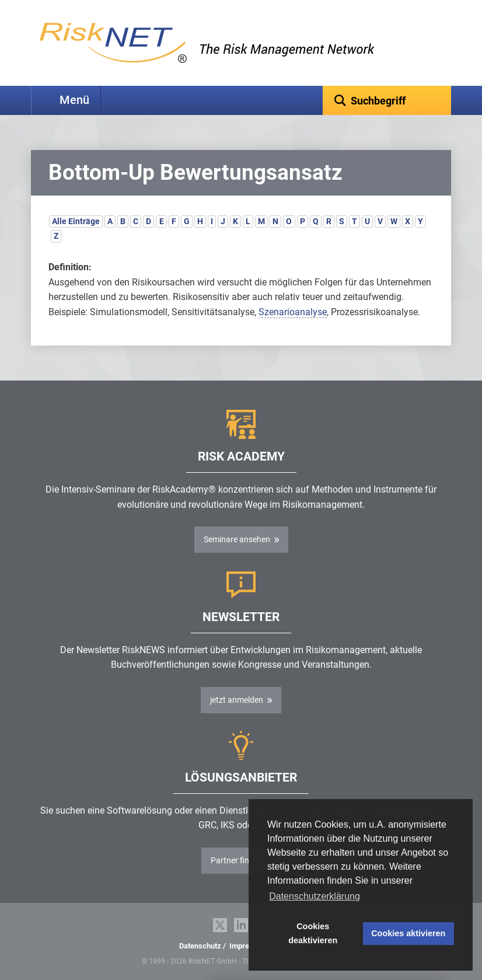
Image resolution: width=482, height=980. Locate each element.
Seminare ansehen (237, 539)
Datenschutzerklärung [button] (315, 896)
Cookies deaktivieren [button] (313, 933)
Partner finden (237, 860)
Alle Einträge (76, 221)
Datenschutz (200, 946)
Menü (74, 100)
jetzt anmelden (237, 700)
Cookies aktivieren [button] (408, 933)
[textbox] (387, 100)
